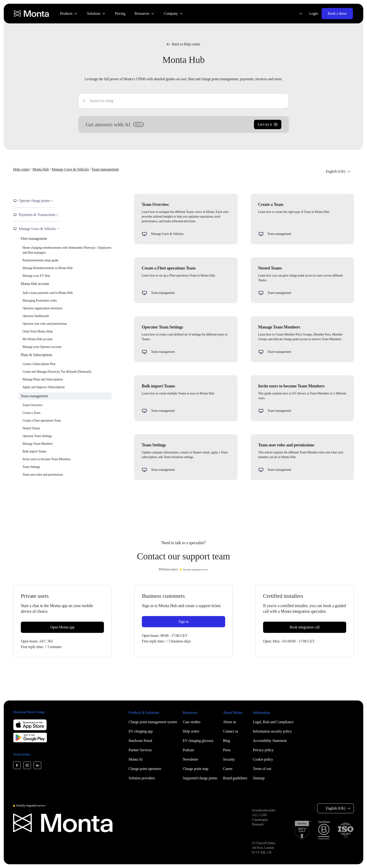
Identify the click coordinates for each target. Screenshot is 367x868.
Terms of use (262, 769)
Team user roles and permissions (43, 475)
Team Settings (31, 467)
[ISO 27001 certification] (345, 830)
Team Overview (32, 405)
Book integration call (305, 627)
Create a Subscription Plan (39, 364)
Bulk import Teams (34, 451)
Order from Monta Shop (38, 331)
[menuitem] (69, 14)
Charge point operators (145, 769)
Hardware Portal (140, 741)
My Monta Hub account (37, 339)
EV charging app (141, 731)
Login (314, 13)
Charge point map (196, 769)
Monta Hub (40, 169)
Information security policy (272, 731)
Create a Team (31, 413)
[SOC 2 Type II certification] (303, 830)
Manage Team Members (38, 444)
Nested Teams (31, 428)
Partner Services (140, 750)
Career (228, 769)
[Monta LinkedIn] (37, 765)
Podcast (188, 750)
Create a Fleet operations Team (42, 421)
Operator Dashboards (36, 316)
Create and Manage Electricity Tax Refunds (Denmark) (57, 372)
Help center (21, 169)
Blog (227, 741)
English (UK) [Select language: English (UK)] (336, 171)
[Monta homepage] (32, 14)
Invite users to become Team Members (47, 459)
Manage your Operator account (42, 347)
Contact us (231, 731)
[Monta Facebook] (17, 765)
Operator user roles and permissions (45, 324)
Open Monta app (62, 627)
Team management (105, 169)
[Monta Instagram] (27, 765)
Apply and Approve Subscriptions (44, 387)
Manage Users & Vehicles (70, 169)
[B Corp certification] (324, 830)
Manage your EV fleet (36, 276)
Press (227, 750)
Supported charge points (200, 778)
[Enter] (82, 101)
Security (229, 759)
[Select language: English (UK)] (298, 14)
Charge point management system (153, 722)
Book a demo (337, 13)
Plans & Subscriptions (37, 355)
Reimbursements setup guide (40, 260)
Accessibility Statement (270, 741)
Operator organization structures (42, 308)
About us (230, 722)
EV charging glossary (198, 741)
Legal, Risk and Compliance (273, 722)
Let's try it (268, 124)
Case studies (192, 722)
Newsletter (191, 759)
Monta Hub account (35, 284)
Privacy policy (263, 750)
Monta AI (135, 759)
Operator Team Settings (37, 436)
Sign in (183, 622)
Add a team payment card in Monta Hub (48, 293)
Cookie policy (263, 759)
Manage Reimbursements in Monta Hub (48, 268)
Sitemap (259, 778)
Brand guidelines (235, 778)
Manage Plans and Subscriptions (43, 379)
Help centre (191, 731)
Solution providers (142, 778)
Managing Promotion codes (40, 301)
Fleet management (34, 239)
